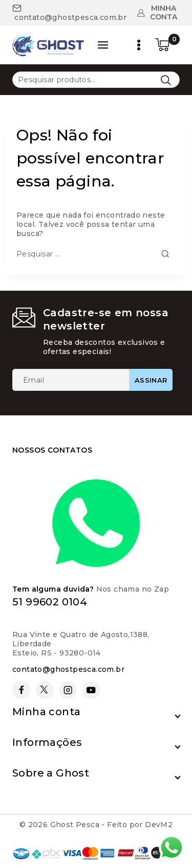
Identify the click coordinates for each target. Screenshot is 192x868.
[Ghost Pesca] (48, 45)
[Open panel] (103, 45)
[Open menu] (139, 45)
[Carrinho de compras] (167, 45)
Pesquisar (166, 80)
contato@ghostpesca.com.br (68, 669)
